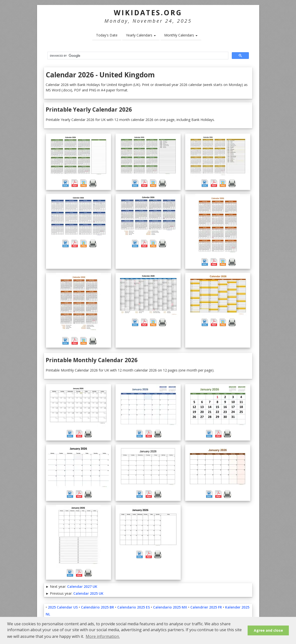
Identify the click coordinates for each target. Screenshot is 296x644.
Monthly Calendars (181, 35)
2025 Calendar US (63, 607)
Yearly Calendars (141, 35)
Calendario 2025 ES (134, 607)
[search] (137, 56)
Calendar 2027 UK (82, 586)
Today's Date (107, 35)
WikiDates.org (148, 13)
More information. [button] (103, 636)
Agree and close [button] (268, 630)
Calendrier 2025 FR (206, 607)
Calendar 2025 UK (88, 593)
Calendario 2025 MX (170, 607)
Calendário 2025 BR (98, 607)
